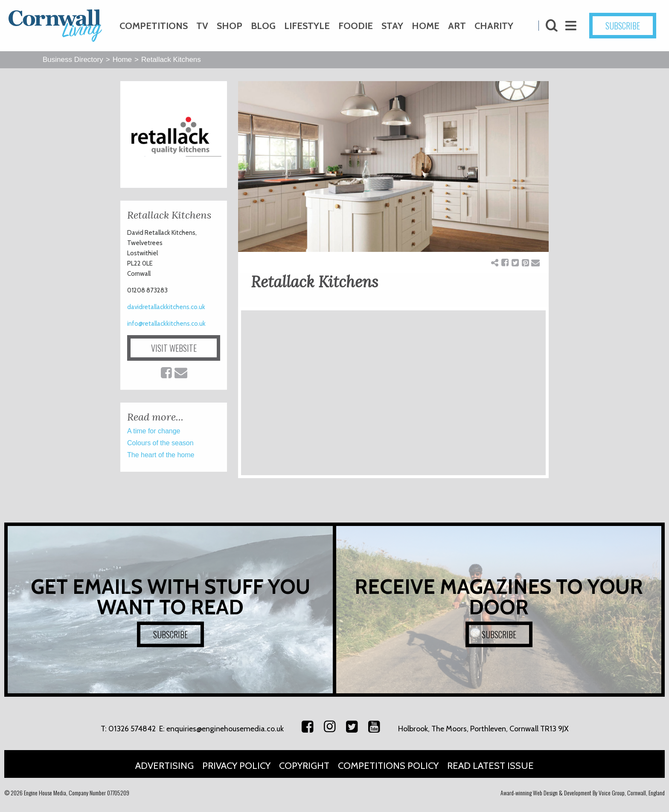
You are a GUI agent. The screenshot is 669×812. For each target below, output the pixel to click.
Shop (230, 26)
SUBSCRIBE (623, 26)
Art (457, 26)
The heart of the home (161, 455)
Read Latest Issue (490, 766)
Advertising (164, 766)
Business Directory (73, 60)
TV (202, 26)
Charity (494, 26)
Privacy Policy (236, 766)
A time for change (154, 431)
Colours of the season (160, 443)
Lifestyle (307, 26)
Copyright (304, 766)
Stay (392, 26)
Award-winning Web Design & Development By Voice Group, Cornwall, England (583, 793)
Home (426, 26)
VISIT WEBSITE (174, 348)
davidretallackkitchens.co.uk (166, 307)
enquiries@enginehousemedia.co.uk (225, 729)
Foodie (356, 26)
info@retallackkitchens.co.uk (166, 324)
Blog (263, 26)
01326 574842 (132, 729)
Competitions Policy (388, 766)
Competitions (154, 26)
